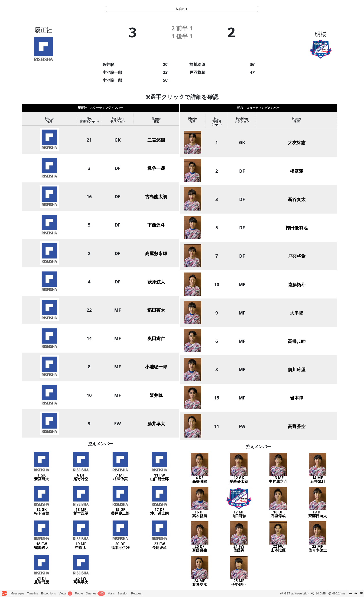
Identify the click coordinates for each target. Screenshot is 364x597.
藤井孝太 (156, 423)
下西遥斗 (156, 225)
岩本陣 (297, 398)
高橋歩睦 (297, 341)
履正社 (43, 30)
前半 (182, 28)
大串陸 (297, 313)
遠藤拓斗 (297, 284)
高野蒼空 (297, 426)
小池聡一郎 (156, 367)
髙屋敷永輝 (156, 253)
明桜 (321, 34)
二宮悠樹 (156, 140)
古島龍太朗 (156, 196)
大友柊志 (297, 142)
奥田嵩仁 (156, 338)
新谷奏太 (297, 199)
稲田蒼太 (156, 310)
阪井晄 (156, 395)
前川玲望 (297, 369)
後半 (182, 36)
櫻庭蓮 (297, 171)
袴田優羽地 (297, 228)
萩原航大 (156, 282)
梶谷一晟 (156, 168)
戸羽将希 (297, 256)
